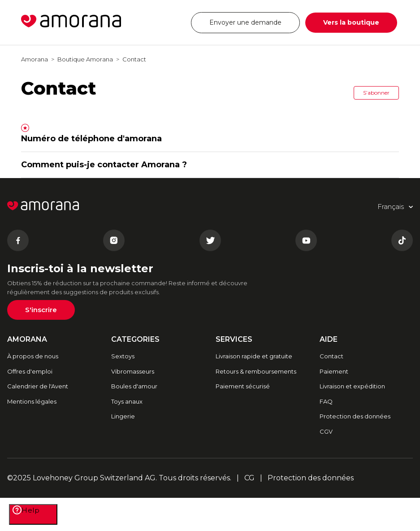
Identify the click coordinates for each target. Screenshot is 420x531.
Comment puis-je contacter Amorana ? (104, 165)
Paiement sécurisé (243, 386)
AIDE (329, 339)
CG (249, 478)
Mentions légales (32, 401)
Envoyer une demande (245, 22)
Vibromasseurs (133, 371)
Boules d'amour (134, 386)
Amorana (35, 59)
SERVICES (234, 339)
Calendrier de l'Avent (38, 386)
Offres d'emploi (30, 371)
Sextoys (123, 356)
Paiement (334, 371)
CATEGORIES (135, 339)
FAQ (326, 401)
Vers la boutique (351, 22)
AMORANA (27, 339)
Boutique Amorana (85, 59)
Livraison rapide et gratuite (254, 356)
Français (159, 22)
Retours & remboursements (256, 371)
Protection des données (355, 416)
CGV (326, 431)
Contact (134, 59)
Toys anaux (127, 401)
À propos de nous (33, 356)
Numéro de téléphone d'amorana (91, 139)
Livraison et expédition (352, 386)
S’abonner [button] (376, 93)
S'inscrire (41, 310)
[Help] (33, 514)
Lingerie (123, 416)
